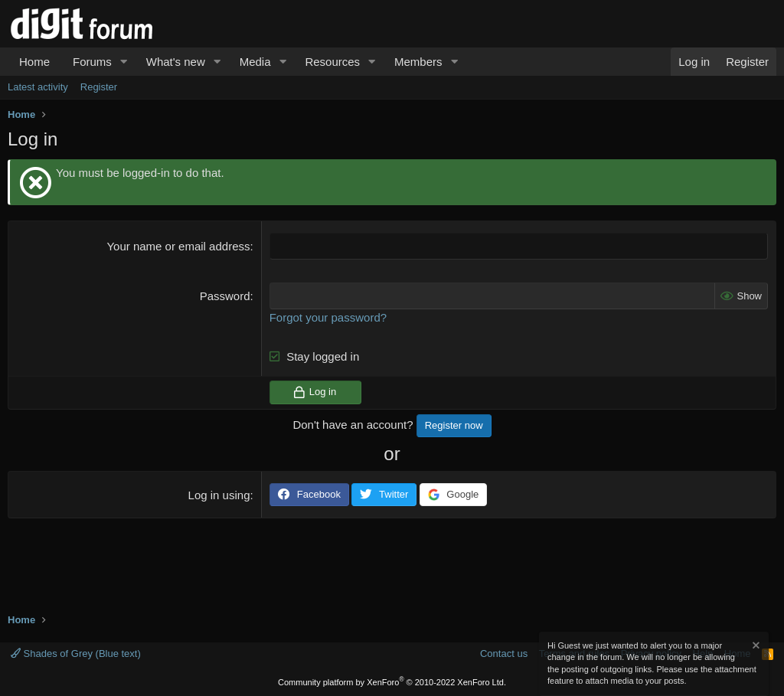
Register (99, 87)
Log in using (219, 495)
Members (418, 62)
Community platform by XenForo (392, 682)
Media (255, 62)
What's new (176, 62)
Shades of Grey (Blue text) (76, 654)
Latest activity (38, 87)
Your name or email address (178, 246)
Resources (332, 62)
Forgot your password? (328, 317)
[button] (124, 62)
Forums (92, 62)
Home (34, 62)
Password (225, 296)
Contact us (504, 654)
